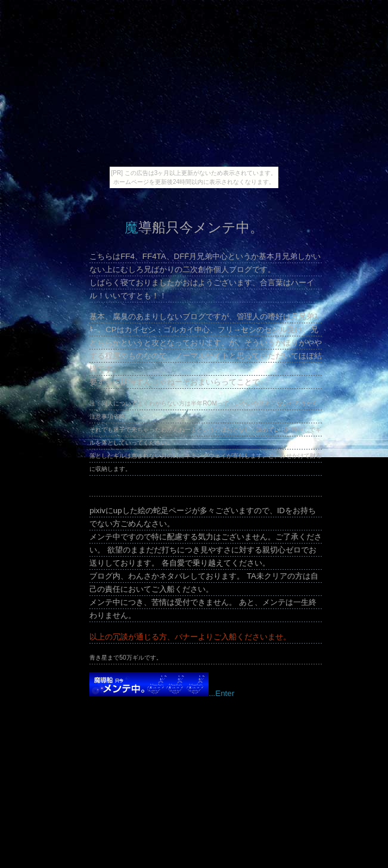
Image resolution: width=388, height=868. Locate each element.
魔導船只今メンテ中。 (194, 227)
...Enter (162, 693)
